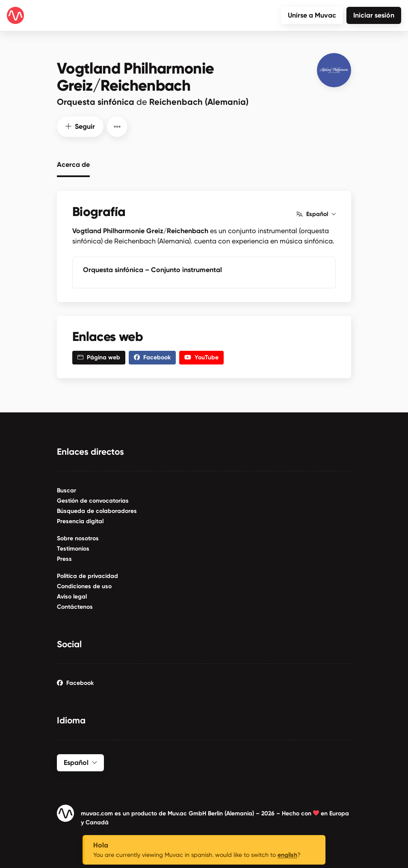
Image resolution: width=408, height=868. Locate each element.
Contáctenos (75, 606)
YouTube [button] (201, 357)
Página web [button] (99, 357)
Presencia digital (80, 520)
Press (64, 558)
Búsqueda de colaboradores (97, 510)
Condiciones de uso (84, 585)
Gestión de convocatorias (93, 500)
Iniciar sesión (374, 15)
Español (316, 213)
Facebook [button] (152, 357)
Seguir (80, 126)
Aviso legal (72, 596)
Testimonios (73, 548)
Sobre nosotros (78, 538)
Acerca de (73, 163)
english (287, 855)
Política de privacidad (87, 575)
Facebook (75, 682)
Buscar (67, 490)
